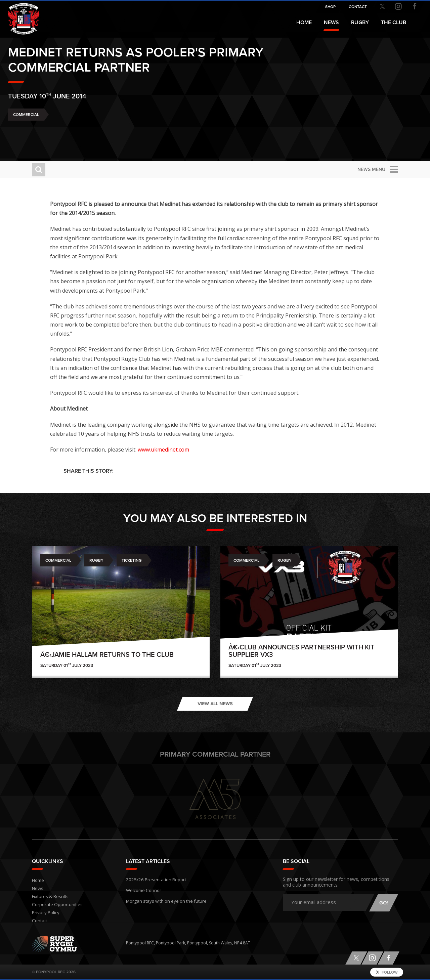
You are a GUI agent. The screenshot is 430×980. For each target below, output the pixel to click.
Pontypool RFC (20, 16)
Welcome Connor (143, 888)
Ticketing (132, 560)
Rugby (96, 560)
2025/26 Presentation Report (153, 879)
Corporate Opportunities (56, 905)
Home (304, 23)
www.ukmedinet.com (177, 450)
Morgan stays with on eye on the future (163, 898)
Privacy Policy (45, 913)
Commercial (50, 131)
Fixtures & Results (49, 897)
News (331, 23)
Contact (39, 921)
